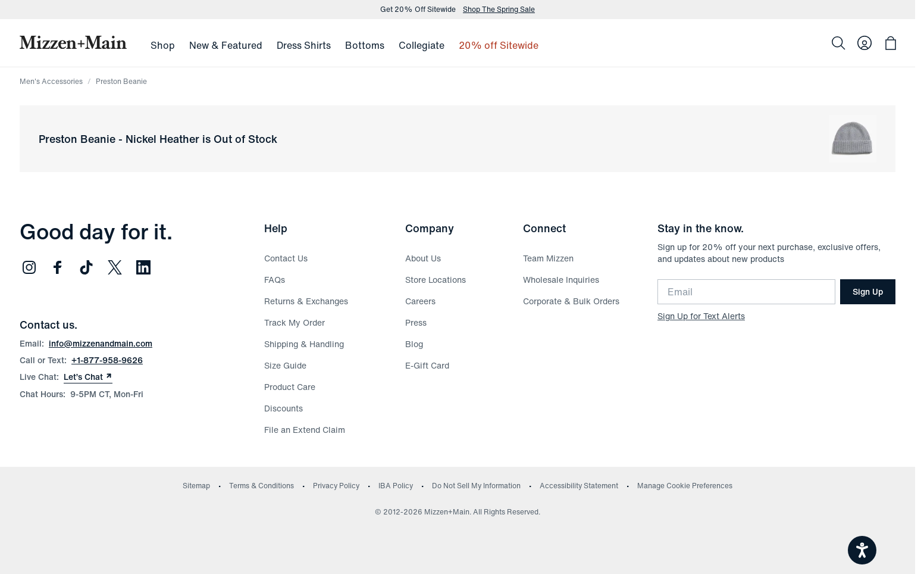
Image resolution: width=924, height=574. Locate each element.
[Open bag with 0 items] (891, 43)
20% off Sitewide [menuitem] (499, 45)
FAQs (275, 280)
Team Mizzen (548, 258)
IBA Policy (396, 486)
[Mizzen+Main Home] (73, 42)
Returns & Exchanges (306, 301)
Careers (420, 301)
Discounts (284, 408)
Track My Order (295, 322)
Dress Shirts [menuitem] (304, 45)
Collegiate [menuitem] (422, 45)
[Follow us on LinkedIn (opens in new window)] (143, 267)
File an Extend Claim (305, 430)
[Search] (838, 43)
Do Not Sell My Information (476, 486)
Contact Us (286, 258)
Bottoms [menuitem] (365, 45)
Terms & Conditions (261, 486)
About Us (423, 258)
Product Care (290, 387)
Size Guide (285, 365)
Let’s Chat (88, 377)
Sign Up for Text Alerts (701, 316)
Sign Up (868, 291)
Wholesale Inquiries (561, 280)
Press (416, 322)
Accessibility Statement (579, 486)
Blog (414, 344)
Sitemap (196, 486)
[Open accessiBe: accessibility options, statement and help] (862, 550)
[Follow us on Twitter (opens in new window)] (115, 267)
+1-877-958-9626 (107, 360)
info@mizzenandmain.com (101, 343)
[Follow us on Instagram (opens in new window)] (29, 267)
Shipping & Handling (304, 344)
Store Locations (436, 280)
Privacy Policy (336, 486)
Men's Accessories (51, 81)
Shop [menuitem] (163, 45)
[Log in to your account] (865, 43)
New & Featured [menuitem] (226, 45)
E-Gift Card (427, 365)
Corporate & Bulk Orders (571, 301)
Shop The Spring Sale (499, 10)
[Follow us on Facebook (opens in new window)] (58, 267)
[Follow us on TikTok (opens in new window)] (86, 267)
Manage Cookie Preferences (685, 486)
